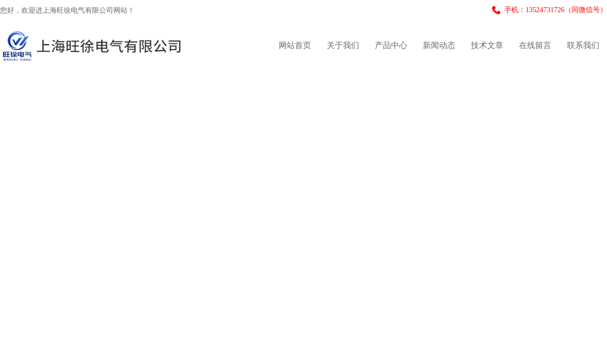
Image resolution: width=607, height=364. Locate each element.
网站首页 (295, 45)
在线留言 (535, 45)
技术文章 (487, 45)
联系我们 (583, 45)
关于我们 (343, 45)
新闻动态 (439, 45)
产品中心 (391, 45)
